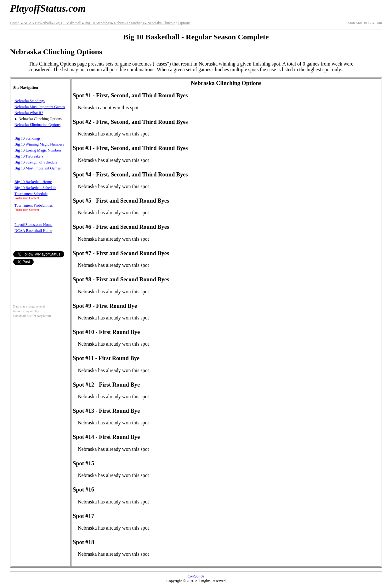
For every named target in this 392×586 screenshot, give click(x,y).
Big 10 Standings (96, 23)
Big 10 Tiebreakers (29, 156)
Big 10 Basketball (66, 23)
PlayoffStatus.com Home (33, 225)
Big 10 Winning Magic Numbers (39, 144)
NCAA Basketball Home (33, 231)
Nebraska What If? (29, 113)
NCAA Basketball (35, 23)
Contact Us (196, 576)
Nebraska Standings (127, 23)
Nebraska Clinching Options (167, 23)
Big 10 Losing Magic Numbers (38, 150)
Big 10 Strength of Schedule (36, 162)
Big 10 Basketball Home (33, 182)
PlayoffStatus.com (48, 8)
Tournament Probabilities (34, 205)
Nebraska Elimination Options (37, 125)
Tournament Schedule (31, 194)
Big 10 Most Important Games (38, 168)
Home (15, 23)
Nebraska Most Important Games (40, 107)
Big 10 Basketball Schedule (35, 188)
